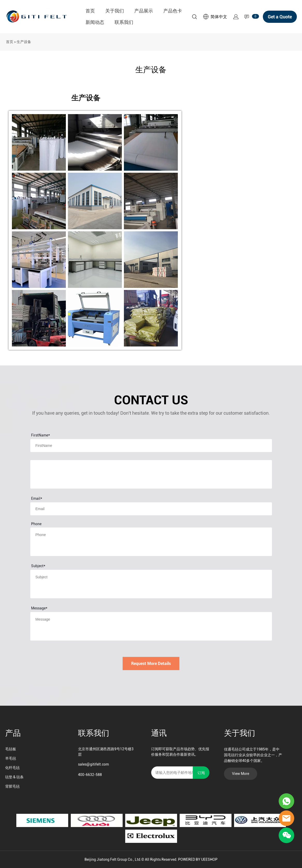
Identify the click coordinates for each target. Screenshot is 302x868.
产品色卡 (173, 11)
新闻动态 (95, 22)
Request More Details (151, 664)
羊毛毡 (11, 758)
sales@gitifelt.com (93, 764)
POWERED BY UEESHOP (198, 859)
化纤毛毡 (12, 768)
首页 (90, 11)
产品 (13, 733)
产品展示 (144, 11)
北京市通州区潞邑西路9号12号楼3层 (106, 752)
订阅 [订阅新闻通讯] (201, 773)
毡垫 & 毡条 (14, 777)
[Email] (172, 773)
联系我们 (124, 22)
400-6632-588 (90, 775)
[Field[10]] (151, 509)
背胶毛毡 (12, 786)
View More (241, 774)
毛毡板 (11, 749)
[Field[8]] (151, 446)
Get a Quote (280, 17)
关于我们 (115, 11)
